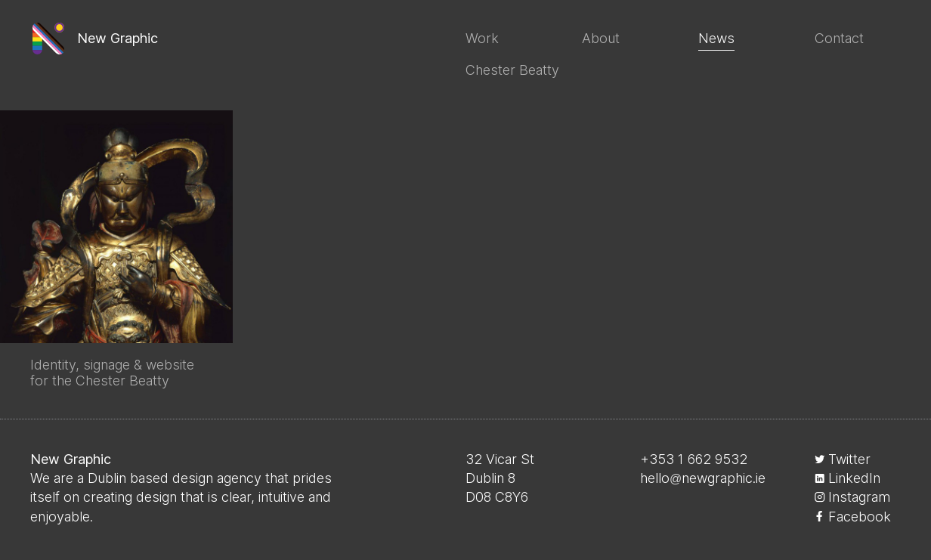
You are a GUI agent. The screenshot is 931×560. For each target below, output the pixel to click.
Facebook (860, 517)
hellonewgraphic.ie (703, 478)
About (601, 38)
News (716, 38)
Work (482, 38)
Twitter (849, 459)
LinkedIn (854, 478)
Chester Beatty (512, 70)
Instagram (859, 497)
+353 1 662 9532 (694, 459)
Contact (839, 38)
